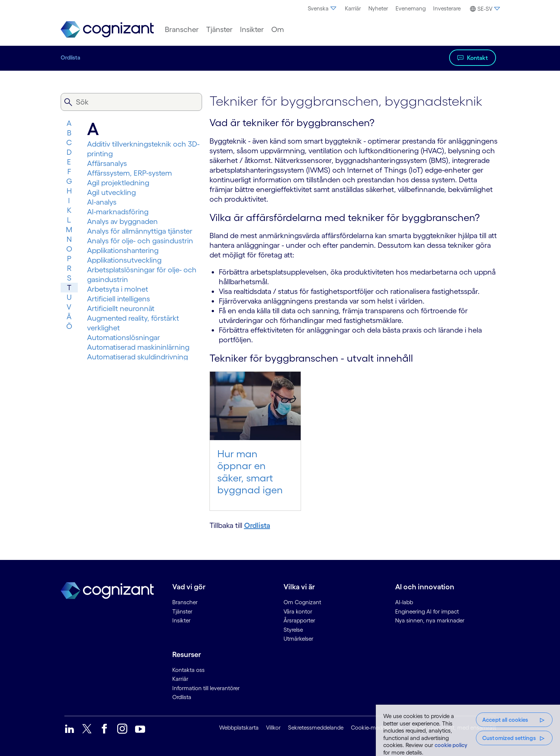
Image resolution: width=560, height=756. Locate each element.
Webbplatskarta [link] (239, 728)
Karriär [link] (180, 679)
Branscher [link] (185, 602)
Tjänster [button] (219, 29)
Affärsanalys (107, 163)
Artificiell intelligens (119, 299)
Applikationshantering (123, 250)
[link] (107, 30)
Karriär (353, 8)
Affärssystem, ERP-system (129, 173)
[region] (468, 730)
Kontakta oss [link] (188, 670)
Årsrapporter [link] (299, 620)
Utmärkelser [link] (298, 639)
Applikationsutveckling (124, 260)
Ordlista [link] (182, 697)
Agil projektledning (118, 183)
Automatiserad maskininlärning (138, 347)
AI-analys (102, 202)
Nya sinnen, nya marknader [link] (430, 620)
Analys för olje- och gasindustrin (140, 241)
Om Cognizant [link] (302, 602)
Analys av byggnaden (122, 221)
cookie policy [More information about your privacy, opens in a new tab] (451, 745)
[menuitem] (323, 9)
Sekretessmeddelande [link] (316, 728)
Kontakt (477, 58)
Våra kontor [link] (298, 611)
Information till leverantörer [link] (206, 688)
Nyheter (378, 8)
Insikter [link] (181, 620)
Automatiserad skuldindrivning (137, 357)
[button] (484, 9)
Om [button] (278, 29)
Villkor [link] (273, 728)
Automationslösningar (124, 337)
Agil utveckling (111, 192)
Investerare (447, 8)
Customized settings (509, 738)
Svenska (323, 8)
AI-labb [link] (404, 602)
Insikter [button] (252, 29)
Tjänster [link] (182, 611)
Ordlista (71, 57)
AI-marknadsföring (118, 212)
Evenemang (411, 8)
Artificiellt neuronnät (121, 308)
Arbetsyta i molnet (118, 289)
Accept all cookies (505, 720)
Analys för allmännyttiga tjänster (140, 231)
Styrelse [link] (293, 630)
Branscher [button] (182, 29)
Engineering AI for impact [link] (427, 611)
